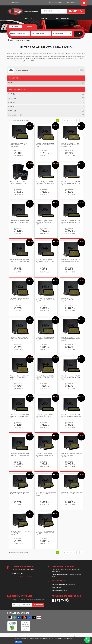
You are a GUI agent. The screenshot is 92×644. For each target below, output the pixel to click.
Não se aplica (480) (15, 115)
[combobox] (20, 34)
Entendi (18, 642)
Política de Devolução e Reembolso (64, 583)
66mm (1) (12, 111)
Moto (29, 27)
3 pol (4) (12, 94)
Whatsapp (14, 3)
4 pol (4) (12, 102)
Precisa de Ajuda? (56, 3)
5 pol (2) (12, 107)
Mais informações (67, 639)
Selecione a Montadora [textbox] (17, 33)
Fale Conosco (57, 586)
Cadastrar (38, 603)
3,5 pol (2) (12, 98)
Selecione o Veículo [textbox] (38, 33)
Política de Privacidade (60, 589)
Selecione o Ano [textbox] (58, 33)
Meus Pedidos (71, 3)
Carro (15, 27)
